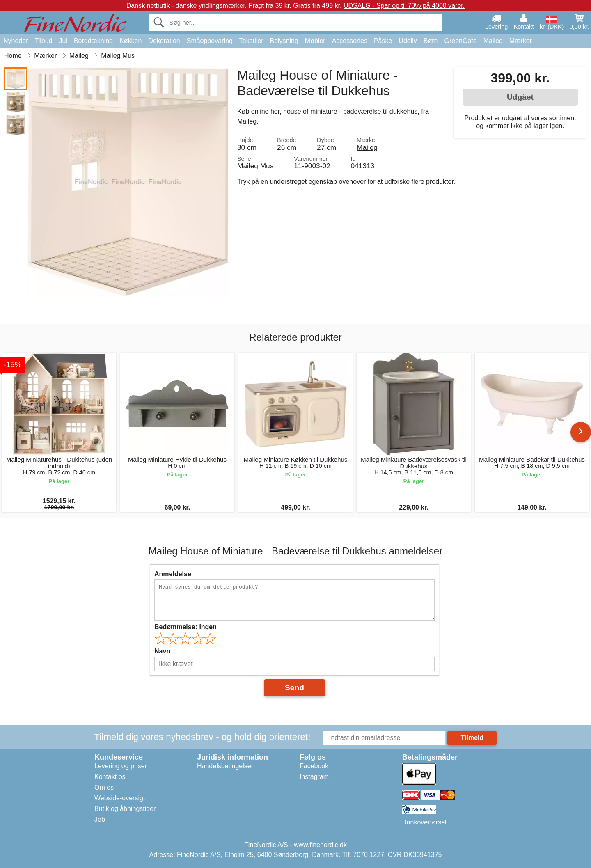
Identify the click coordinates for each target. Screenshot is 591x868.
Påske (383, 41)
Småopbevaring (210, 41)
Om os (104, 787)
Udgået (520, 97)
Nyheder (16, 41)
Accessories (350, 41)
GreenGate (461, 41)
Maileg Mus (255, 166)
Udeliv (408, 41)
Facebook (314, 766)
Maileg (493, 41)
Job (100, 819)
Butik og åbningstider (125, 809)
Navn (162, 651)
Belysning (284, 41)
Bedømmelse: (186, 627)
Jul (63, 41)
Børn (431, 41)
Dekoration (164, 41)
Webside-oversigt (120, 798)
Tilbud (43, 41)
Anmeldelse (173, 574)
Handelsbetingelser (225, 766)
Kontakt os (110, 777)
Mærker (521, 41)
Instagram (314, 777)
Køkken (131, 41)
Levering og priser (121, 766)
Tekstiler (251, 41)
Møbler (315, 41)
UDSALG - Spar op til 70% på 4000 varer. (404, 6)
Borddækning (93, 41)
